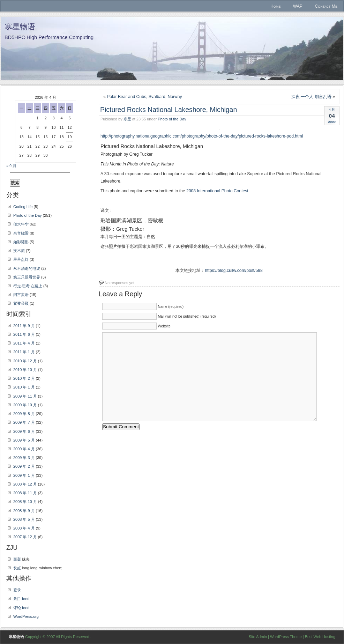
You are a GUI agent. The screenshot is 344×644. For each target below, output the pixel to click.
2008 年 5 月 (24, 519)
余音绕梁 (21, 233)
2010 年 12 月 (25, 361)
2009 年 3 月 (24, 458)
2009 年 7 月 (24, 422)
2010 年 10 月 (25, 370)
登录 (17, 590)
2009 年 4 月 (24, 449)
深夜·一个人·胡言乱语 (311, 97)
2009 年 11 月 (25, 396)
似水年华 (21, 224)
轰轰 (17, 559)
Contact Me (326, 6)
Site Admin (258, 637)
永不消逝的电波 (27, 268)
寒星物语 (20, 27)
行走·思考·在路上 (28, 286)
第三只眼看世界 (27, 277)
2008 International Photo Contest (217, 191)
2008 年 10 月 (25, 502)
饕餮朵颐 (21, 303)
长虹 (17, 568)
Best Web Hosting (320, 637)
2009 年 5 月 (24, 440)
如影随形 (21, 242)
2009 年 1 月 (24, 475)
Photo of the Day (172, 119)
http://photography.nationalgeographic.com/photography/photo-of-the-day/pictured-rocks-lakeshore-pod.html (202, 136)
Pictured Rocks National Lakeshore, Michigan (169, 110)
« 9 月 (11, 166)
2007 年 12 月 (25, 537)
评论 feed (21, 608)
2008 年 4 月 (24, 528)
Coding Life (23, 207)
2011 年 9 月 (24, 326)
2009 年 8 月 (24, 414)
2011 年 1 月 (24, 352)
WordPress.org (26, 616)
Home (275, 6)
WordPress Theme (286, 637)
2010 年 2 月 (24, 378)
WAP (298, 6)
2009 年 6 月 (24, 431)
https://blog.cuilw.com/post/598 (234, 271)
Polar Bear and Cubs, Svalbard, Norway (144, 97)
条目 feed (21, 599)
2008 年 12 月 (25, 484)
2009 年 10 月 (25, 405)
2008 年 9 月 (24, 511)
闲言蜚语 (21, 295)
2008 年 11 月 (25, 493)
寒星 (127, 119)
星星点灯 (21, 259)
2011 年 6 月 (24, 334)
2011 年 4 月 (24, 343)
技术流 (19, 251)
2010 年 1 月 (24, 387)
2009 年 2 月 (24, 466)
